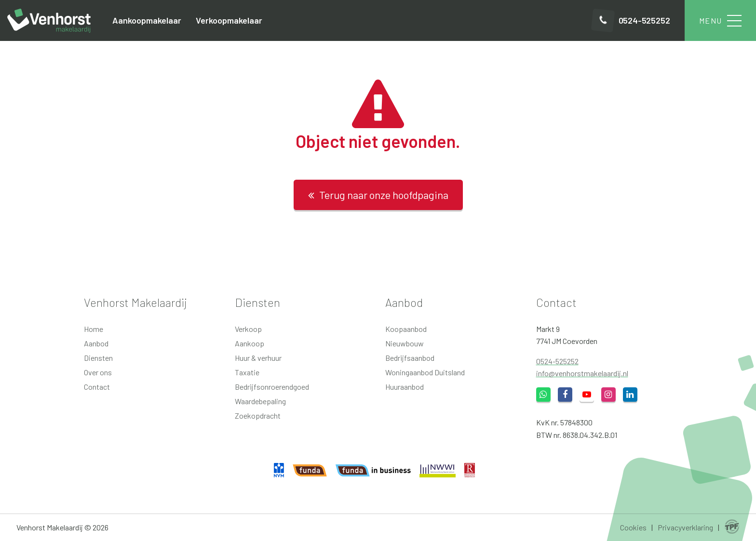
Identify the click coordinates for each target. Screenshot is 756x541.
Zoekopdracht (258, 416)
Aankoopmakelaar (147, 20)
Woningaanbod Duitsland (425, 372)
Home (94, 329)
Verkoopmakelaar (229, 20)
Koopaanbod (406, 329)
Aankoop (250, 343)
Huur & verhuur (258, 358)
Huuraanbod (405, 387)
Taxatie (247, 372)
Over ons (98, 372)
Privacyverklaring (685, 527)
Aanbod (96, 343)
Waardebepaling (260, 401)
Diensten (98, 358)
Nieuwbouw (405, 343)
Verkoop (248, 329)
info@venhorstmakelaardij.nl (582, 373)
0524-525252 (557, 361)
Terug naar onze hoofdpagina (378, 195)
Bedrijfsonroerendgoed (272, 387)
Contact (97, 387)
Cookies (633, 527)
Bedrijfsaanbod (410, 358)
